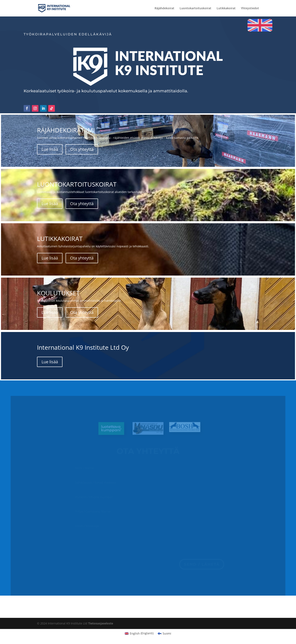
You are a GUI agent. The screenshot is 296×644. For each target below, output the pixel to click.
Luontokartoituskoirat (195, 8)
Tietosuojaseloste (101, 623)
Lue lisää (50, 149)
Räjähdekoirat (164, 8)
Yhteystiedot (250, 8)
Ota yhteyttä (82, 149)
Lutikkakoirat (226, 8)
